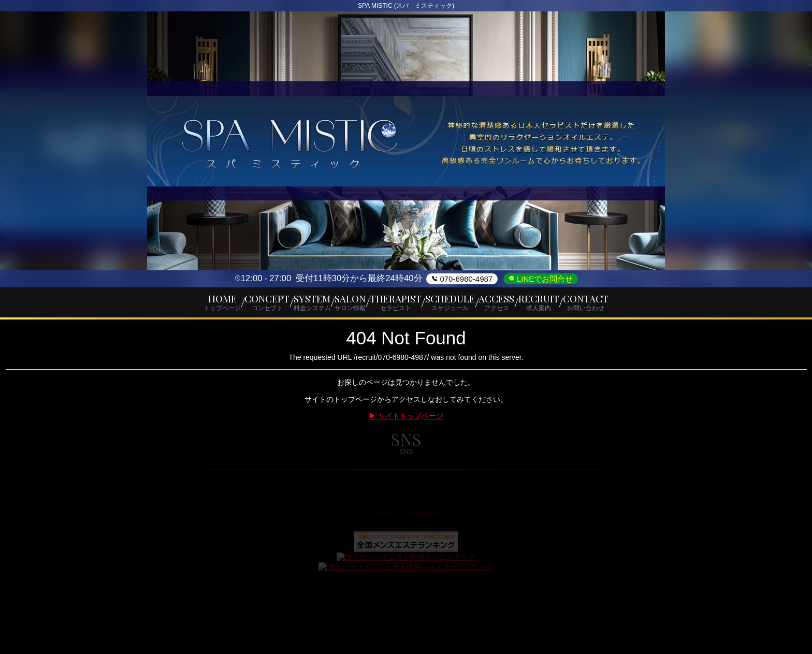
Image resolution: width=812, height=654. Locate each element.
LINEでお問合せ (544, 279)
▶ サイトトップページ (406, 420)
